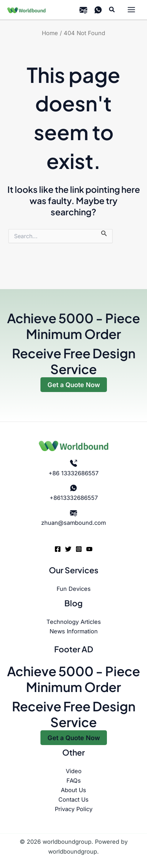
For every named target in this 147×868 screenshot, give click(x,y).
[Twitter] (68, 549)
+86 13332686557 (73, 473)
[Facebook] (58, 549)
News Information (74, 631)
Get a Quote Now (74, 385)
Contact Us (73, 800)
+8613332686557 (74, 498)
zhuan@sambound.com (73, 523)
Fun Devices (74, 589)
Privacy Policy (74, 809)
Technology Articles (74, 622)
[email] (83, 10)
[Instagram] (79, 549)
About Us (73, 790)
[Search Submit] (104, 233)
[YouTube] (89, 549)
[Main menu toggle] (131, 10)
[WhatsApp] (98, 10)
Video (74, 771)
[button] (112, 10)
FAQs (74, 781)
